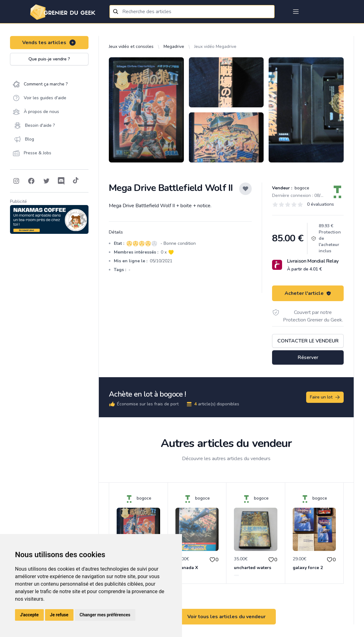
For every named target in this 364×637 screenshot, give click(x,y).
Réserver (308, 357)
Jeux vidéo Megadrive (215, 46)
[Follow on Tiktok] (76, 181)
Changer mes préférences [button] (105, 615)
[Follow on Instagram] (16, 181)
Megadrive (174, 46)
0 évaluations (321, 204)
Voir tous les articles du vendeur (226, 617)
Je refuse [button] (59, 615)
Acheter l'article (308, 293)
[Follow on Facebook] (31, 181)
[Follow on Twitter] (46, 181)
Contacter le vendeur (308, 341)
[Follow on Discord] (61, 181)
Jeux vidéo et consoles (131, 46)
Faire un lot (325, 397)
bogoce (301, 188)
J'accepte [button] (29, 615)
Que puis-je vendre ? (49, 59)
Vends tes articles (49, 43)
